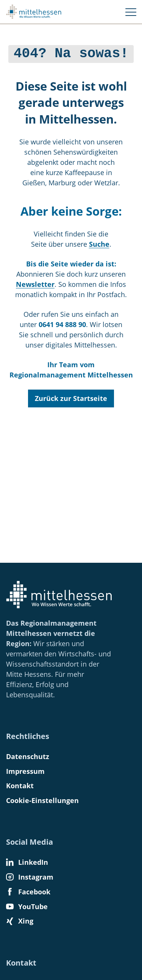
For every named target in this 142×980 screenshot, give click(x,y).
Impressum (25, 771)
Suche (99, 243)
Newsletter (35, 283)
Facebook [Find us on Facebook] (28, 892)
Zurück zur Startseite (71, 397)
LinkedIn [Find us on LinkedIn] (27, 862)
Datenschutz (28, 756)
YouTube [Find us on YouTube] (27, 906)
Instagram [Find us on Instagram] (30, 877)
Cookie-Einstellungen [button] (42, 800)
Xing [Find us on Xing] (20, 921)
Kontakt (20, 786)
